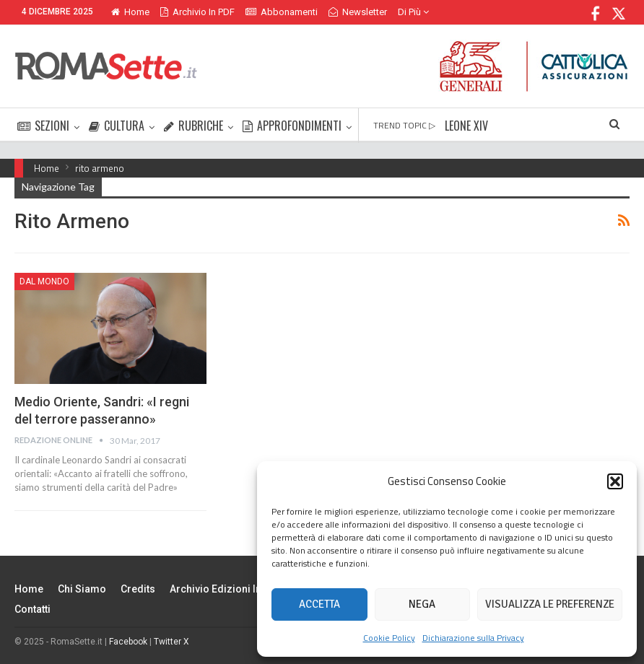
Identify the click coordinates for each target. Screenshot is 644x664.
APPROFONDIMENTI (292, 126)
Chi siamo (82, 589)
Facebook (128, 642)
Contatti (32, 609)
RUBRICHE (193, 126)
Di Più (413, 12)
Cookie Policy (389, 638)
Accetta (319, 604)
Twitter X (171, 642)
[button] (615, 481)
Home (130, 12)
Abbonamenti (282, 12)
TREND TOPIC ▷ (404, 125)
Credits (138, 589)
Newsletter (358, 12)
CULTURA (117, 126)
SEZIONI (43, 126)
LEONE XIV (466, 126)
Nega (422, 604)
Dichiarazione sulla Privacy (473, 638)
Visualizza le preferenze (550, 604)
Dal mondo (44, 281)
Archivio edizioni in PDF (226, 589)
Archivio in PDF (197, 12)
